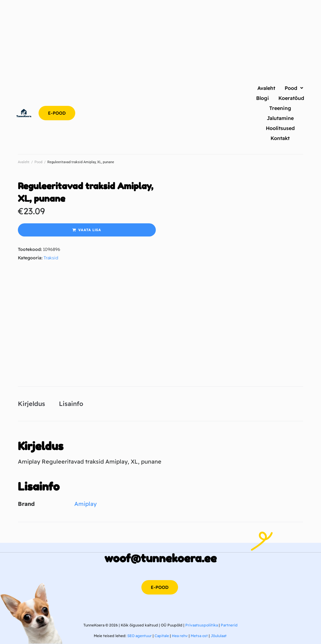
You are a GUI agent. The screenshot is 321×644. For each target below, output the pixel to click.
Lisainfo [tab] (71, 404)
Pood (38, 162)
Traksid (51, 258)
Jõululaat (219, 636)
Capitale (162, 636)
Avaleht (24, 162)
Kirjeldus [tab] (32, 404)
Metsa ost (199, 636)
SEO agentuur (139, 636)
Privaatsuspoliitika (202, 625)
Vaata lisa (90, 230)
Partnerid (229, 625)
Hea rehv (180, 636)
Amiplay (85, 504)
